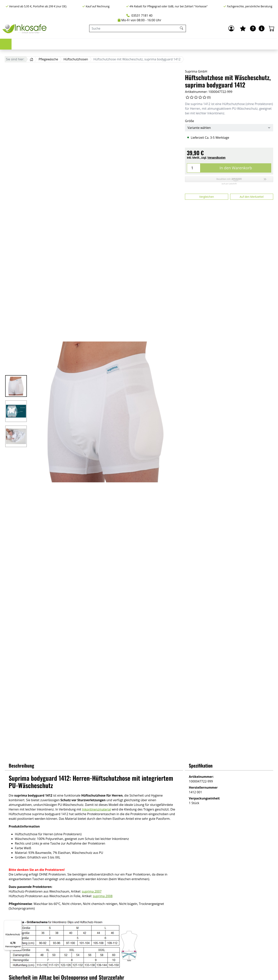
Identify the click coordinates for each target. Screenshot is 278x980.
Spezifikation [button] (201, 765)
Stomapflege (97, 44)
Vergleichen (207, 197)
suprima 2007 (92, 891)
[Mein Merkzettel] (243, 28)
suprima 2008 (103, 896)
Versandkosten (216, 158)
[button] (229, 181)
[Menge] (194, 168)
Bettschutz (126, 44)
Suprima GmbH (196, 71)
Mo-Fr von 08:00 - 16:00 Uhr (140, 20)
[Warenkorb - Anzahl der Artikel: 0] (272, 28)
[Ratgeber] (253, 28)
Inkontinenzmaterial (97, 809)
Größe (189, 121)
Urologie (69, 44)
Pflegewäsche (156, 44)
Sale (242, 44)
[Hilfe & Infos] (262, 28)
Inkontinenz (42, 44)
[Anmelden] (231, 28)
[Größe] (229, 128)
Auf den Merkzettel (252, 197)
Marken (221, 44)
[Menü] (19, 923)
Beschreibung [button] (21, 765)
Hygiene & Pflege (190, 44)
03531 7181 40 (139, 15)
